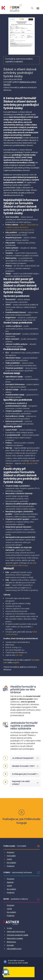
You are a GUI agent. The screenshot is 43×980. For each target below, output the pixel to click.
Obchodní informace (16, 932)
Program (11, 852)
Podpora (11, 866)
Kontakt (10, 945)
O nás (9, 928)
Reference (11, 942)
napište (16, 662)
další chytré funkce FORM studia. (21, 564)
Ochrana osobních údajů (18, 935)
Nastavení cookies (15, 938)
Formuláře (11, 856)
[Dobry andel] (19, 972)
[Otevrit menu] (38, 8)
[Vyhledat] (32, 8)
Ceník (9, 859)
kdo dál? (19, 655)
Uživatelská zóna (14, 949)
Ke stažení (11, 863)
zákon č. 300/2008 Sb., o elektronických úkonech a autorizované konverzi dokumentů (22, 227)
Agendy (10, 882)
